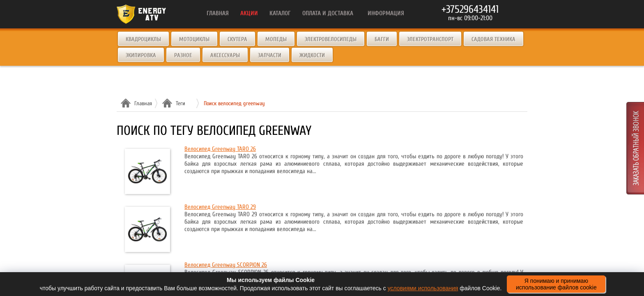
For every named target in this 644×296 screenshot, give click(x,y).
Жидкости (312, 55)
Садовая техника (493, 39)
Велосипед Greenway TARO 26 (220, 149)
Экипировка (141, 55)
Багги (382, 39)
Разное (183, 55)
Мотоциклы (194, 39)
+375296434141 (470, 9)
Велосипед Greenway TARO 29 (220, 207)
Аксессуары (225, 55)
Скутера (237, 39)
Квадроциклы (143, 39)
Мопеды (276, 39)
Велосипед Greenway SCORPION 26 (226, 265)
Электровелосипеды (331, 39)
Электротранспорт (430, 39)
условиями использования (423, 288)
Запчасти (270, 55)
